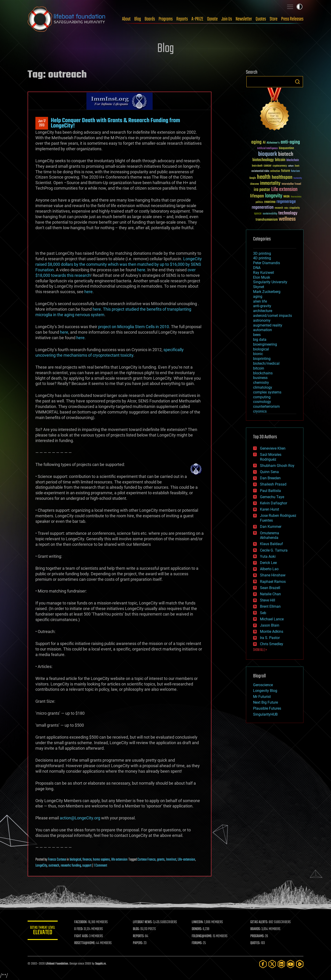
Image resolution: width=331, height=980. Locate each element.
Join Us (227, 19)
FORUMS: (198, 943)
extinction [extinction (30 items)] (275, 171)
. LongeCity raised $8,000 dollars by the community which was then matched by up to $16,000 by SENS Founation (119, 264)
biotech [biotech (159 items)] (286, 154)
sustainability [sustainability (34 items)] (270, 214)
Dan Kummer (271, 527)
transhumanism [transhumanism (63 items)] (267, 220)
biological (75, 860)
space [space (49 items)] (258, 213)
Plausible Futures (267, 708)
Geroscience (263, 685)
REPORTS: (140, 936)
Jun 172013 (42, 123)
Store (274, 19)
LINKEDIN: (199, 922)
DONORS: (198, 929)
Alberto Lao (269, 569)
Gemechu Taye (272, 497)
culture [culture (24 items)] (291, 166)
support (87, 866)
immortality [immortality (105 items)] (270, 183)
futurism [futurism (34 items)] (295, 171)
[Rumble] (300, 964)
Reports (182, 19)
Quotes (261, 19)
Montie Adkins (272, 632)
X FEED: (81, 929)
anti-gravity (262, 306)
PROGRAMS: (258, 936)
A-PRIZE (197, 19)
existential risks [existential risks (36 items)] (260, 171)
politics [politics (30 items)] (259, 202)
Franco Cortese (57, 860)
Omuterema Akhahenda (270, 535)
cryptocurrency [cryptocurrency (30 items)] (280, 166)
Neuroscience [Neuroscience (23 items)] (296, 197)
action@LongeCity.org (80, 818)
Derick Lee (268, 563)
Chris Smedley (272, 644)
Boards (150, 19)
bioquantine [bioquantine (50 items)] (286, 148)
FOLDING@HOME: (203, 936)
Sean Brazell (270, 588)
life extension (119, 860)
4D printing (262, 258)
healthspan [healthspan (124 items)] (282, 178)
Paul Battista (270, 491)
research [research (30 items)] (279, 208)
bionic (258, 354)
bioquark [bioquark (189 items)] (268, 154)
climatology (263, 387)
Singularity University (270, 282)
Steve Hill (268, 600)
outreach (54, 866)
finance (87, 860)
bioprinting (262, 359)
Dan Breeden (270, 478)
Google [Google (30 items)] (253, 178)
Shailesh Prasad (273, 484)
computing (262, 397)
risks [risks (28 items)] (286, 208)
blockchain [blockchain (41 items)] (293, 160)
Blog (138, 19)
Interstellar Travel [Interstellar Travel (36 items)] (291, 184)
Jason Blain (270, 625)
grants (161, 860)
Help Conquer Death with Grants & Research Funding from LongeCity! (115, 123)
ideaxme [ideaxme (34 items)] (254, 184)
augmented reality (268, 325)
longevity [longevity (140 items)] (274, 196)
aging (258, 296)
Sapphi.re (100, 964)
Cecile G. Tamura (274, 550)
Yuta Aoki (268, 556)
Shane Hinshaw (273, 575)
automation (263, 330)
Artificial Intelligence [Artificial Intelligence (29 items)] (267, 149)
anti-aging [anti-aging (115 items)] (290, 142)
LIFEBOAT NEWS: (144, 922)
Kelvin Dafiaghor (274, 503)
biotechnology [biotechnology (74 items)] (263, 160)
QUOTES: (256, 943)
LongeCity (41, 866)
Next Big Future (265, 702)
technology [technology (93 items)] (288, 213)
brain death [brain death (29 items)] (257, 166)
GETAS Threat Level (44, 931)
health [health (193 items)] (264, 177)
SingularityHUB (265, 714)
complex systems (267, 392)
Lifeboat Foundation (57, 964)
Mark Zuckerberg (267, 292)
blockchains (263, 373)
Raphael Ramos (273, 582)
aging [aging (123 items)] (256, 142)
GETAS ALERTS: (260, 922)
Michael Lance (272, 619)
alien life (260, 301)
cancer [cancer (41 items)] (268, 166)
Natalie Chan (270, 594)
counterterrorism (266, 406)
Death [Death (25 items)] (297, 166)
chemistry (261, 383)
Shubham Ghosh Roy (277, 466)
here (141, 270)
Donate (212, 19)
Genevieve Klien (273, 448)
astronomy (262, 320)
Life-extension (186, 860)
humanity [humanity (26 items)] (298, 178)
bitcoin (259, 368)
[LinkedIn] (281, 964)
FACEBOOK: (83, 922)
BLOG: (138, 929)
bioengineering (265, 344)
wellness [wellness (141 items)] (287, 219)
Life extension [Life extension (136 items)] (284, 190)
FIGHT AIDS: (83, 936)
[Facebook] (263, 964)
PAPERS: (140, 943)
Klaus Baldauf (271, 544)
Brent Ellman (270, 606)
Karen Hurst (270, 509)
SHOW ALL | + (260, 650)
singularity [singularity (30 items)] (295, 208)
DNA (257, 268)
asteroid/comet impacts (273, 316)
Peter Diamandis (267, 263)
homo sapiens (101, 860)
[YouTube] (291, 964)
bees (257, 335)
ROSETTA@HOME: (87, 943)
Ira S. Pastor (270, 638)
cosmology (262, 402)
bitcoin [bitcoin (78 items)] (280, 160)
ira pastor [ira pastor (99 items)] (262, 190)
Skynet (259, 287)
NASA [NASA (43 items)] (287, 197)
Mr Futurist (262, 697)
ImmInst (171, 860)
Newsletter (244, 19)
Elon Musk (262, 277)
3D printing (262, 253)
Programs (166, 19)
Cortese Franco (147, 860)
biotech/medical (266, 363)
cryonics (260, 411)
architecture (263, 311)
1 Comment (100, 866)
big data (260, 340)
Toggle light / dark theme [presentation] (300, 7)
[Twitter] (272, 964)
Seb (263, 613)
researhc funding (71, 866)
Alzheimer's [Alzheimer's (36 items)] (273, 143)
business (260, 378)
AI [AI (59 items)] (264, 143)
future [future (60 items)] (285, 171)
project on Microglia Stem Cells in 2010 (134, 327)
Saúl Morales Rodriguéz (271, 457)
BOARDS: (256, 929)
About (126, 19)
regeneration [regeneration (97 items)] (263, 207)
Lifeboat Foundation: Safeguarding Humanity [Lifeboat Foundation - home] (67, 19)
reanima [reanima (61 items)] (270, 202)
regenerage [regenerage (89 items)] (286, 202)
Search (297, 82)
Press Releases (292, 19)
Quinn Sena (269, 472)
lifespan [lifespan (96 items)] (257, 196)
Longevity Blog (265, 691)
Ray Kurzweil (264, 273)
